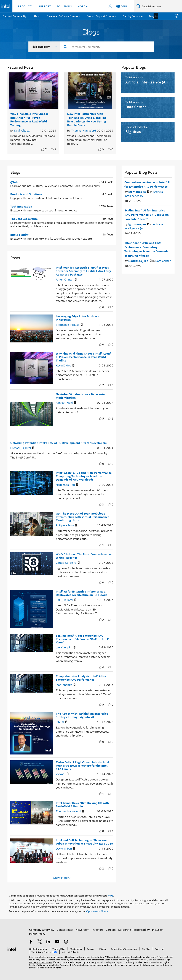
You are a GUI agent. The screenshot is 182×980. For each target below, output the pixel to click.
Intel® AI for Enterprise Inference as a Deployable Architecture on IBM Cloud (82, 593)
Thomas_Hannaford (84, 130)
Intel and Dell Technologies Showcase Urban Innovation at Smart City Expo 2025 (84, 842)
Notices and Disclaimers (41, 962)
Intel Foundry (19, 234)
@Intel (15, 182)
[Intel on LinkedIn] (48, 942)
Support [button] (45, 6)
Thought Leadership (24, 219)
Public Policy (37, 934)
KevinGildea (22, 130)
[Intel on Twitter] (40, 942)
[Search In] (44, 47)
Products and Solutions (26, 194)
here (110, 895)
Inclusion (158, 930)
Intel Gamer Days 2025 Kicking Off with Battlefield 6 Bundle (82, 805)
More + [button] (83, 6)
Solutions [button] (64, 6)
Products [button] (25, 6)
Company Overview (42, 930)
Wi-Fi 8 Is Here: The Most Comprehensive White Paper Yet (84, 556)
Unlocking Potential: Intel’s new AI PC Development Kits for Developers (58, 443)
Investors (97, 930)
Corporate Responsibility (134, 930)
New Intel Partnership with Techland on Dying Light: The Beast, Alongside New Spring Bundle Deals (87, 119)
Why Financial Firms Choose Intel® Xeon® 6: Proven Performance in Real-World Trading (29, 119)
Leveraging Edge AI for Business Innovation (77, 318)
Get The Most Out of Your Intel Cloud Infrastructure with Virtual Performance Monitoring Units (82, 517)
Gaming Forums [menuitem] (132, 16)
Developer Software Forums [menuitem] (62, 16)
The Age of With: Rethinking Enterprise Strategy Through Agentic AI (82, 715)
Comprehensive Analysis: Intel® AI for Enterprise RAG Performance (81, 678)
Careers (111, 930)
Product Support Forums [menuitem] (100, 16)
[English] (122, 6)
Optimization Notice (97, 911)
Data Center (163, 261)
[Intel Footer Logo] (12, 949)
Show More (61, 878)
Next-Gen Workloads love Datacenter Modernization (81, 396)
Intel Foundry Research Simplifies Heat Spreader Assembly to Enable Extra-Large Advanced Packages (84, 271)
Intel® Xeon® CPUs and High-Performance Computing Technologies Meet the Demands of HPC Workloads (84, 476)
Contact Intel (65, 930)
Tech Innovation (21, 206)
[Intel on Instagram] (66, 942)
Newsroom (82, 930)
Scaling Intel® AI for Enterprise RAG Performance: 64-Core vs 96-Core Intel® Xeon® (83, 639)
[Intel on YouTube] (57, 942)
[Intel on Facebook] (31, 942)
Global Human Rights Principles (54, 965)
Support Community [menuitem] (14, 16)
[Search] (139, 6)
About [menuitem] (37, 16)
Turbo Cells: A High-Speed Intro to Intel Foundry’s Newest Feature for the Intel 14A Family (82, 765)
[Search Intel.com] (161, 6)
